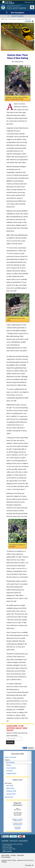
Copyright (4, 860)
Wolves (9, 765)
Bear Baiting (10, 762)
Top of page (28, 865)
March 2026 (10, 788)
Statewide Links (29, 2)
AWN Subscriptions (18, 825)
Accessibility (5, 841)
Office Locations (7, 851)
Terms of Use (13, 841)
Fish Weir (9, 771)
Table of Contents (10, 757)
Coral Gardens (11, 768)
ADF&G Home (4, 19)
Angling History (11, 773)
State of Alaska (9, 2)
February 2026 (11, 791)
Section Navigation (17, 16)
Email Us (4, 862)
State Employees (6, 857)
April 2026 (10, 786)
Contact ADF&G (23, 841)
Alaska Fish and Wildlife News (24, 19)
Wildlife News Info (17, 820)
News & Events (12, 19)
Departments (20, 855)
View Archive (9, 797)
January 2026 (11, 794)
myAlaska (13, 855)
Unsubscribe (17, 829)
